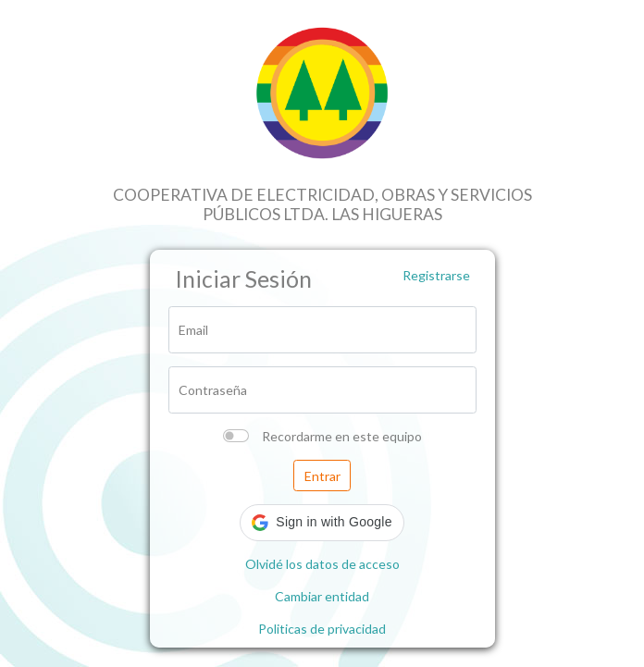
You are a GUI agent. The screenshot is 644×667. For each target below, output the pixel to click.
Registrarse (436, 275)
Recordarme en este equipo (342, 436)
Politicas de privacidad (322, 629)
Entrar (322, 476)
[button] (322, 523)
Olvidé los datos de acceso (322, 564)
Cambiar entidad (322, 596)
